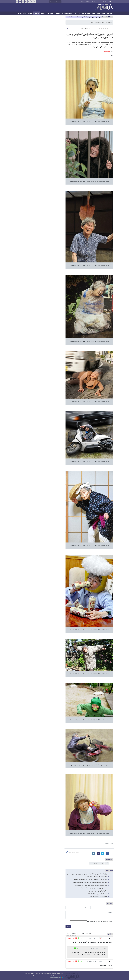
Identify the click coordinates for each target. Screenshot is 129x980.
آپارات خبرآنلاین (23, 2)
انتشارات (30, 13)
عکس (92, 22)
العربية (105, 2)
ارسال (68, 926)
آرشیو (78, 2)
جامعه (89, 13)
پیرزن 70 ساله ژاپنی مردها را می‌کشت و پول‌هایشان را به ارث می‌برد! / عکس (87, 874)
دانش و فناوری (68, 13)
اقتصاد (98, 13)
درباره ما (88, 2)
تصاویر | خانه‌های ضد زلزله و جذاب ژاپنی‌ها (96, 877)
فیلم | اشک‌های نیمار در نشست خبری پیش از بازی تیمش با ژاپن (91, 885)
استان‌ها (20, 13)
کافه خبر (43, 13)
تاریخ (74, 13)
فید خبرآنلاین (35, 2)
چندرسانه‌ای (37, 13)
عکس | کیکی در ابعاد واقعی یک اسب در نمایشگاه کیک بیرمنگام (91, 880)
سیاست (103, 13)
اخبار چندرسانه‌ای (100, 22)
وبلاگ (25, 13)
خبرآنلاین (102, 7)
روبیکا (17, 2)
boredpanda (107, 51)
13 (73, 961)
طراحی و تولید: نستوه (57, 977)
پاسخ (69, 938)
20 (78, 948)
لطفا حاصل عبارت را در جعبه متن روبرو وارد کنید (100, 921)
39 (81, 938)
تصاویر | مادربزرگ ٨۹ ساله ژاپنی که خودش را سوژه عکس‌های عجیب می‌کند (90, 36)
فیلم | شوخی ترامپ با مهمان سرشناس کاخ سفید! (94, 888)
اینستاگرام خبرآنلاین (29, 2)
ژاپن (107, 863)
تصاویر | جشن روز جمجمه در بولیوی (98, 891)
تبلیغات (82, 2)
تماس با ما (94, 2)
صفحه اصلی (110, 13)
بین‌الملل (84, 13)
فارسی (109, 2)
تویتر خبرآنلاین (26, 2)
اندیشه (52, 13)
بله (20, 2)
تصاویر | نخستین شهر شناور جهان (98, 897)
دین (48, 13)
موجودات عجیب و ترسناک (97, 863)
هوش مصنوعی (59, 13)
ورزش (79, 13)
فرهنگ (94, 13)
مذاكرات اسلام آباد (107, 17)
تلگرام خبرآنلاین (32, 2)
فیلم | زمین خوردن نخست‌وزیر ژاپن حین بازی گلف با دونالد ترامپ (90, 882)
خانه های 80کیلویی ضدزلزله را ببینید (98, 894)
